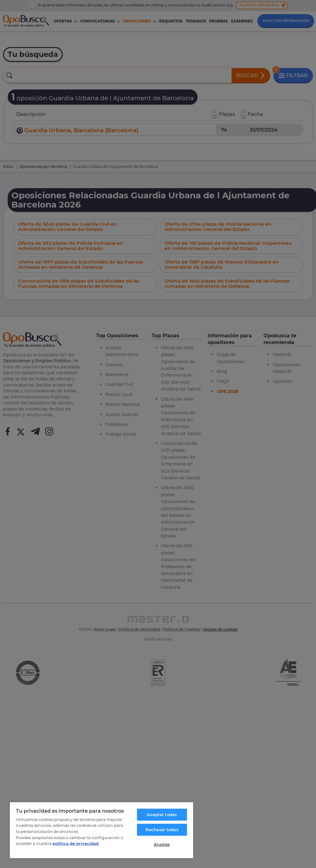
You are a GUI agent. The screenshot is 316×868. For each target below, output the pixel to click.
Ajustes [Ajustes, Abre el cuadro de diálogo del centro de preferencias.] (162, 844)
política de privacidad (76, 843)
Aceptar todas (162, 814)
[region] (101, 830)
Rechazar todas (162, 830)
